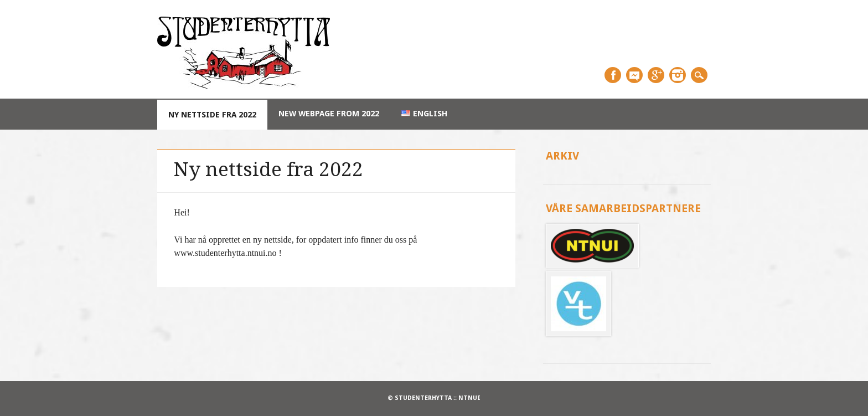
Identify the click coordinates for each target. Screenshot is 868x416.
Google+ (656, 75)
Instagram (678, 75)
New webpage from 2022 (329, 114)
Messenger (634, 75)
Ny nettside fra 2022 (212, 115)
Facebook (613, 75)
